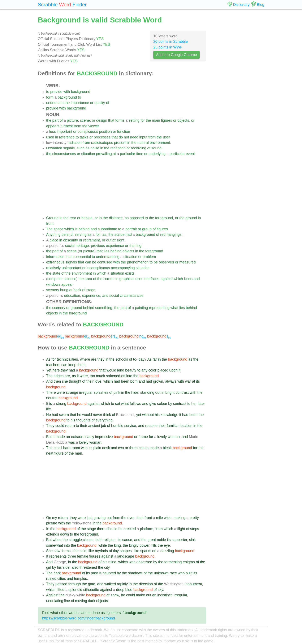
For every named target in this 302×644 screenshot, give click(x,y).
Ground (52, 218)
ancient (94, 426)
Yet (49, 370)
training (135, 246)
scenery (53, 290)
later (201, 404)
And (49, 381)
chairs (144, 448)
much (101, 376)
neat (50, 453)
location (186, 426)
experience (115, 246)
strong (61, 404)
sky (160, 590)
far (155, 359)
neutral (52, 398)
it (179, 370)
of (108, 103)
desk (106, 448)
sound (156, 148)
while (103, 545)
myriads (102, 551)
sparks (146, 551)
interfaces (152, 279)
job (103, 426)
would (111, 370)
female (83, 556)
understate (55, 103)
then (57, 381)
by (170, 404)
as (88, 148)
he (79, 415)
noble (161, 540)
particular (128, 154)
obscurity (70, 240)
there (101, 529)
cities (62, 579)
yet (139, 415)
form (50, 97)
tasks (84, 137)
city (107, 567)
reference (67, 137)
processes (102, 137)
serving (81, 235)
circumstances (64, 154)
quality (100, 103)
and (94, 229)
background (81, 92)
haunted (109, 573)
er (77, 336)
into (129, 376)
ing (133, 336)
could (60, 426)
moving (81, 601)
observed (166, 262)
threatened (88, 567)
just (90, 518)
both (99, 540)
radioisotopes (102, 143)
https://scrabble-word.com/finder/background (79, 618)
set (118, 404)
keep (72, 365)
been (125, 381)
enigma (189, 562)
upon (173, 370)
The (49, 229)
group (147, 229)
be (94, 262)
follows (135, 404)
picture (72, 120)
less (53, 132)
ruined (51, 579)
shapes (126, 551)
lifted (61, 590)
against (167, 279)
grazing (100, 518)
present (120, 143)
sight (120, 240)
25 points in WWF (168, 47)
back (77, 290)
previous (98, 246)
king (117, 545)
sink (192, 540)
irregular (86, 392)
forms (120, 120)
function (124, 132)
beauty (131, 370)
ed (51, 336)
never (98, 415)
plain (97, 448)
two (121, 448)
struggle (75, 540)
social (70, 246)
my (54, 518)
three (133, 448)
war (188, 381)
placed (163, 370)
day (141, 359)
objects (183, 120)
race (173, 573)
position (105, 132)
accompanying (123, 268)
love (98, 381)
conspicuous (88, 132)
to (48, 92)
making (179, 518)
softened (113, 376)
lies (107, 251)
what (174, 308)
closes (88, 540)
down (65, 534)
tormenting (173, 562)
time (140, 154)
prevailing (104, 154)
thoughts (83, 420)
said (83, 551)
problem (149, 257)
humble (117, 426)
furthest (67, 126)
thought (75, 381)
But (49, 437)
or (92, 103)
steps (195, 529)
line (67, 601)
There (51, 392)
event (190, 154)
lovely (162, 437)
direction (146, 584)
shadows (135, 573)
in (57, 137)
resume (151, 426)
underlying (157, 154)
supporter (179, 540)
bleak (167, 448)
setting (134, 120)
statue (120, 235)
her (194, 404)
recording (139, 148)
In (48, 529)
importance (80, 103)
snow (115, 595)
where (85, 359)
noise (95, 148)
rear (73, 218)
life (49, 409)
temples (81, 579)
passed (61, 584)
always (171, 381)
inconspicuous (98, 268)
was (72, 442)
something (104, 308)
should (112, 529)
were (84, 376)
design (102, 120)
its (198, 381)
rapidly (122, 584)
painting (142, 308)
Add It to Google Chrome (176, 55)
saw (57, 551)
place (54, 240)
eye (167, 545)
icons (188, 279)
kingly (134, 545)
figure (59, 453)
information (55, 257)
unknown (161, 573)
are (94, 359)
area (88, 279)
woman (174, 437)
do (121, 137)
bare (67, 448)
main (156, 120)
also (75, 567)
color (152, 370)
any (144, 370)
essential (84, 257)
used (50, 137)
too (92, 376)
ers (105, 336)
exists (130, 273)
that (111, 120)
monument (193, 584)
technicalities (67, 359)
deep (120, 590)
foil (98, 235)
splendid (75, 590)
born (134, 381)
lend (121, 370)
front (50, 224)
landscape (126, 556)
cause (127, 540)
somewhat (55, 545)
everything (104, 420)
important (64, 132)
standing (147, 392)
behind (87, 218)
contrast (182, 392)
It (47, 404)
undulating (55, 601)
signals (69, 148)
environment (160, 143)
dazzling (167, 551)
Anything (53, 235)
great (152, 540)
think (107, 415)
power (144, 545)
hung (64, 290)
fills (154, 545)
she (65, 381)
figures (167, 120)
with (67, 92)
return (70, 426)
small (58, 448)
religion (110, 540)
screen (109, 279)
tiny (116, 551)
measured (187, 262)
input (143, 137)
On (49, 518)
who (181, 573)
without (148, 415)
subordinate (108, 229)
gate (92, 584)
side (66, 567)
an (68, 437)
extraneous (55, 262)
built (189, 573)
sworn (64, 415)
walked (110, 584)
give (153, 404)
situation (88, 154)
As (48, 359)
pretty (194, 518)
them (81, 365)
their (90, 381)
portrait (131, 229)
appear (67, 284)
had (129, 235)
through (75, 584)
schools (122, 359)
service (130, 426)
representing (159, 308)
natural (143, 143)
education (72, 296)
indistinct (164, 595)
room (76, 448)
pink (117, 392)
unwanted (54, 148)
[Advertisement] (126, 186)
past (94, 573)
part (55, 120)
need (134, 137)
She (49, 551)
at (114, 154)
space (58, 229)
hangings (174, 235)
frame (143, 437)
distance (116, 218)
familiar (173, 426)
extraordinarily (83, 437)
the (67, 103)
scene (85, 120)
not (126, 137)
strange (72, 392)
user (167, 137)
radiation (75, 143)
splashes (101, 392)
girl (49, 567)
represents (58, 556)
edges (59, 376)
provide (56, 92)
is (76, 229)
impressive (104, 437)
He (49, 415)
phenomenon (138, 262)
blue (129, 590)
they (101, 359)
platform (147, 529)
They (50, 426)
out (109, 240)
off (123, 376)
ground (191, 218)
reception (118, 148)
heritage (82, 246)
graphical (127, 279)
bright (170, 392)
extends (53, 534)
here (56, 370)
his (157, 415)
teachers (53, 365)
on (154, 551)
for (143, 120)
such (81, 148)
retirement (92, 240)
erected (130, 529)
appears (53, 126)
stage (91, 290)
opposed (137, 218)
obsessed (144, 562)
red (163, 235)
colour (162, 404)
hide (135, 392)
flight (181, 529)
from (77, 126)
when (57, 540)
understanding (108, 257)
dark (57, 573)
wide (168, 518)
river (131, 518)
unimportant (71, 268)
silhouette (91, 590)
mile (159, 518)
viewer (94, 126)
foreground (164, 218)
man (78, 453)
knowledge (169, 415)
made (60, 437)
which (69, 229)
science (70, 279)
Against (52, 595)
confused (105, 262)
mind (112, 562)
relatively (53, 268)
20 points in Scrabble (171, 42)
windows (53, 284)
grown (158, 381)
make (140, 595)
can (88, 262)
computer (55, 279)
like (91, 551)
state (56, 273)
